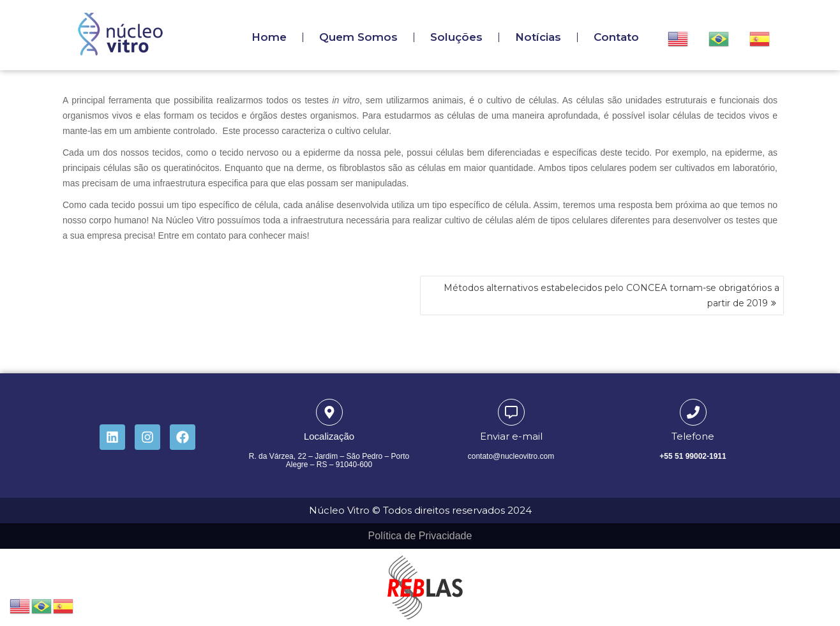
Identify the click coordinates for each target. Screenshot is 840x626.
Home (269, 37)
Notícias (538, 37)
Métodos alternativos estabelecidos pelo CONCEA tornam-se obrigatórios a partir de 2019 (611, 295)
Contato (616, 37)
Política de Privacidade (420, 536)
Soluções (456, 37)
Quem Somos (358, 37)
